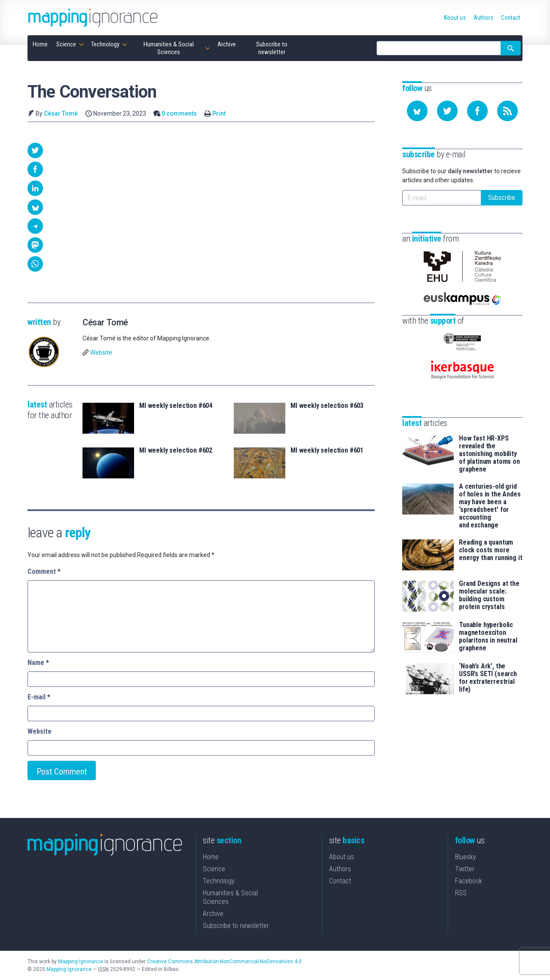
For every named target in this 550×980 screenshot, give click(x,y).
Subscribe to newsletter (236, 926)
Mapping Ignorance (81, 962)
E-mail (39, 697)
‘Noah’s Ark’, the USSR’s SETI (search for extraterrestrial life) (488, 678)
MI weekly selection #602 (176, 450)
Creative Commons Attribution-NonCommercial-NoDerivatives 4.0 (224, 962)
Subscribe (502, 198)
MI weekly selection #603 (327, 406)
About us (342, 857)
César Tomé (61, 113)
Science (214, 869)
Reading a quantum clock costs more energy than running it (490, 550)
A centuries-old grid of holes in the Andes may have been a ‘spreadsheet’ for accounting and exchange (490, 506)
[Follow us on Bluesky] (417, 111)
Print (219, 113)
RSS (461, 893)
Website (101, 352)
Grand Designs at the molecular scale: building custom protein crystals (489, 595)
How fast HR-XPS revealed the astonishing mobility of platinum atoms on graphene (489, 454)
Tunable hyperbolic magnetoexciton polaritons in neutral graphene (488, 637)
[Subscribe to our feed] (507, 111)
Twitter (465, 869)
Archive (213, 914)
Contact (340, 881)
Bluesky (466, 857)
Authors (340, 869)
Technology (219, 881)
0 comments (179, 113)
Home (211, 857)
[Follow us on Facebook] (477, 111)
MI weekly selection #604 (176, 406)
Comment (44, 571)
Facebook (469, 881)
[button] (35, 150)
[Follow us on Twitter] (447, 111)
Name (38, 663)
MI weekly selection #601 (327, 450)
